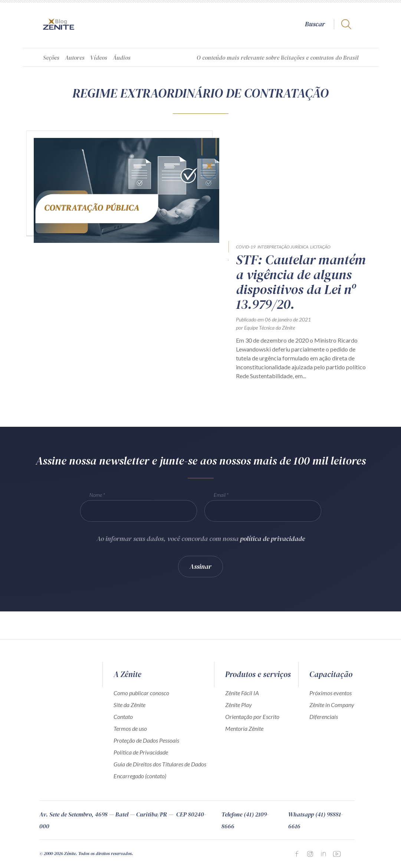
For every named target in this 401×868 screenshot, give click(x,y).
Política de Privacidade (141, 752)
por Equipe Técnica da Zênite (265, 328)
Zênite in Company (332, 705)
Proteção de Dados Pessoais (146, 740)
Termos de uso (130, 728)
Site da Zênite (129, 705)
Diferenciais (324, 717)
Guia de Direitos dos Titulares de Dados (160, 764)
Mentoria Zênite (244, 728)
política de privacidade (272, 545)
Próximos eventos (331, 693)
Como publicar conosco (141, 693)
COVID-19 (246, 247)
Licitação (320, 247)
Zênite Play (239, 705)
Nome (96, 501)
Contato (123, 717)
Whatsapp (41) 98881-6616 (315, 820)
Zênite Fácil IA (242, 693)
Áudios (122, 57)
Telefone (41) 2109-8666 (245, 820)
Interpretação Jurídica (283, 247)
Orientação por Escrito (252, 717)
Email (220, 501)
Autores (75, 57)
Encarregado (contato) (140, 776)
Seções (51, 57)
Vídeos (99, 57)
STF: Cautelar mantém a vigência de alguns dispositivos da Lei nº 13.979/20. (301, 282)
